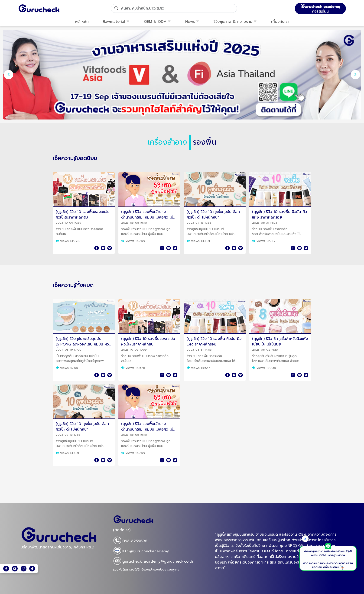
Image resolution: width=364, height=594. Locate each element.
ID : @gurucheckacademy (141, 551)
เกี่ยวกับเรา (280, 22)
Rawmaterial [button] (116, 22)
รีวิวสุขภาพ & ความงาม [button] (235, 22)
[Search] (174, 8)
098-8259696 (130, 541)
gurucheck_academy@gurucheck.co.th (153, 562)
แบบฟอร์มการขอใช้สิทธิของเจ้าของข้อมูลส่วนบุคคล (146, 569)
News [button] (192, 22)
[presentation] (9, 75)
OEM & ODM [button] (158, 22)
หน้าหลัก (82, 22)
